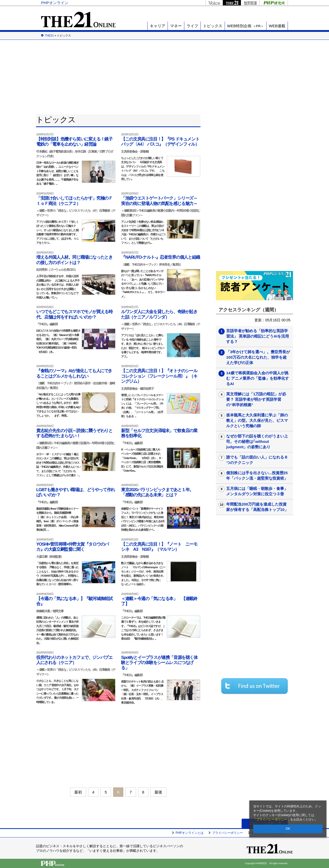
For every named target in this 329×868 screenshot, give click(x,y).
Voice (214, 3)
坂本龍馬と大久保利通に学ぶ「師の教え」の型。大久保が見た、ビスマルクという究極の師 (257, 420)
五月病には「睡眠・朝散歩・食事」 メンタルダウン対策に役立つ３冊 (259, 491)
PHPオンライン (55, 3)
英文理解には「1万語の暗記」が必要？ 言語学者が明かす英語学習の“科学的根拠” (256, 399)
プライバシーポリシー (272, 819)
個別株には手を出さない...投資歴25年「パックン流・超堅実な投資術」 (257, 475)
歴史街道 (250, 3)
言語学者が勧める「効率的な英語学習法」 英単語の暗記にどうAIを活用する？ (258, 336)
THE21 (232, 3)
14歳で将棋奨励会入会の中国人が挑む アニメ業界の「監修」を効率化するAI (258, 378)
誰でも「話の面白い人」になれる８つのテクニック (257, 460)
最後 (158, 792)
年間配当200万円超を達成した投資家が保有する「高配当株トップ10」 (257, 507)
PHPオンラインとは (190, 833)
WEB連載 (277, 26)
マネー (176, 26)
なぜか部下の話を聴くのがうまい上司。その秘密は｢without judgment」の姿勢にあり (257, 441)
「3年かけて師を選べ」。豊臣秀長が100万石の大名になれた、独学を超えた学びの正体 (258, 357)
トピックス (213, 26)
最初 (78, 792)
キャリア (158, 26)
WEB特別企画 (246, 26)
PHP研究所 (274, 3)
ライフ (192, 26)
